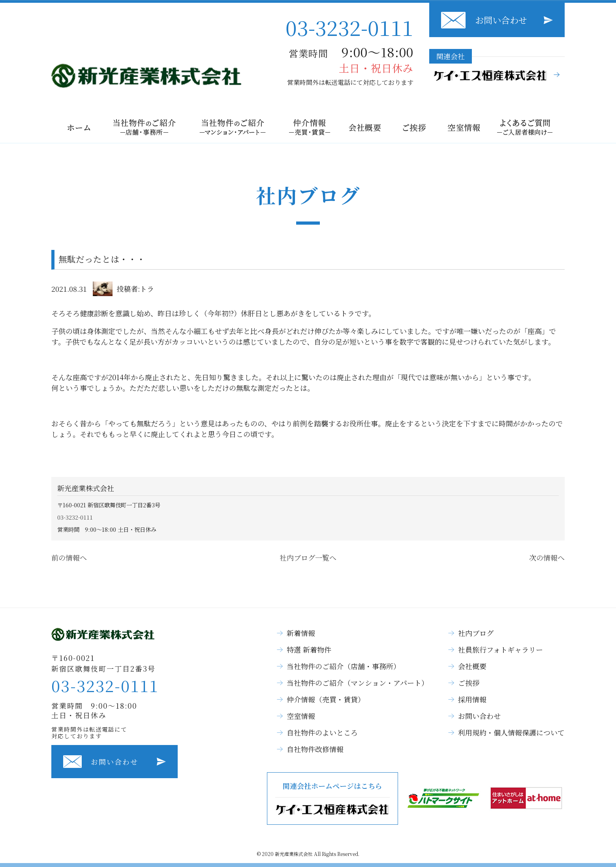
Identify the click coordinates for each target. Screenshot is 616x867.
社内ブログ (476, 633)
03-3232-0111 (349, 27)
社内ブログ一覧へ (308, 557)
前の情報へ (69, 557)
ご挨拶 (469, 683)
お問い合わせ (501, 20)
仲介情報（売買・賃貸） (326, 699)
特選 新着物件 (309, 649)
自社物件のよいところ (322, 732)
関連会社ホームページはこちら (332, 799)
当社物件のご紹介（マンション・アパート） (358, 683)
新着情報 (301, 633)
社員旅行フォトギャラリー (500, 649)
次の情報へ (547, 557)
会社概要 (472, 666)
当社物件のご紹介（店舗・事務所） (344, 666)
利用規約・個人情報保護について (511, 732)
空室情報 (301, 716)
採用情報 (472, 699)
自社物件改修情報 (315, 749)
